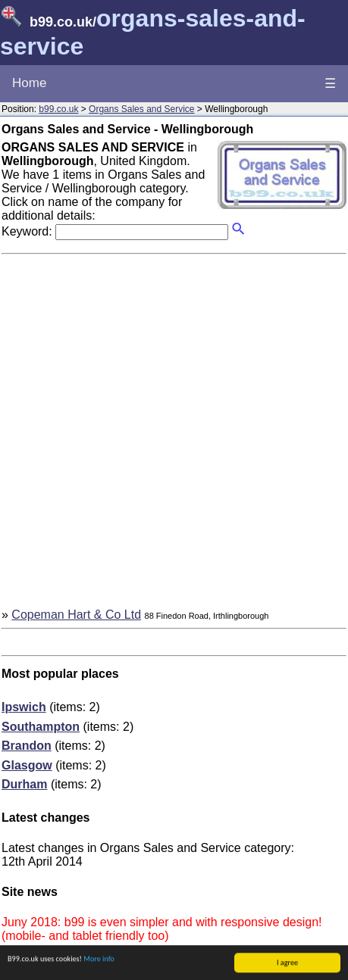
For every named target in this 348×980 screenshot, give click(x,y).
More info (99, 959)
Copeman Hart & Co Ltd (76, 615)
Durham (24, 784)
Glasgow (27, 765)
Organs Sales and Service (141, 109)
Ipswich (24, 707)
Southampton (41, 727)
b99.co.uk (58, 109)
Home (29, 83)
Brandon (27, 746)
